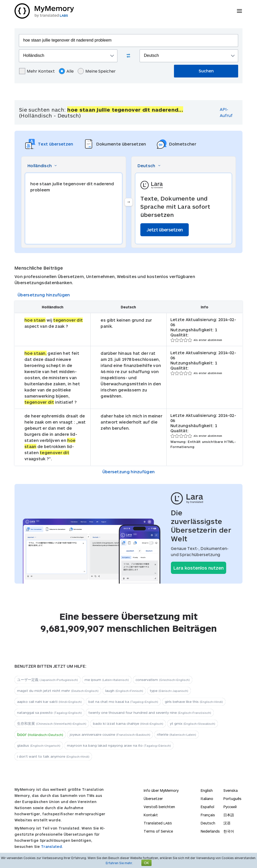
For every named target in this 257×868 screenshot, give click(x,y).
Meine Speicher (97, 71)
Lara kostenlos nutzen (199, 568)
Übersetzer (153, 799)
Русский (230, 807)
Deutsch (208, 823)
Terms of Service (158, 831)
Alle (66, 71)
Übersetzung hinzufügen (44, 295)
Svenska (231, 790)
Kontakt (151, 815)
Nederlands (210, 831)
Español (207, 807)
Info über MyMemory (161, 790)
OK (146, 863)
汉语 (227, 823)
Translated (158, 823)
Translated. (52, 846)
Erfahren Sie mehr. (119, 863)
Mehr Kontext (37, 71)
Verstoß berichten (159, 807)
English (207, 790)
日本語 (229, 815)
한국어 (229, 831)
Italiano (207, 799)
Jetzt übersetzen (165, 230)
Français (208, 815)
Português (232, 799)
